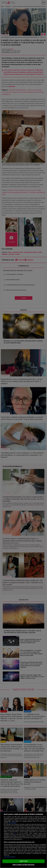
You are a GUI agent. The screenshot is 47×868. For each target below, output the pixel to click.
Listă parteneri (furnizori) (9, 857)
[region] (23, 840)
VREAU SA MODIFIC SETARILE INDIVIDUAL (24, 865)
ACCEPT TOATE (23, 861)
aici (15, 833)
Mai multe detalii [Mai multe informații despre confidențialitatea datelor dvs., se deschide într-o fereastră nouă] (12, 823)
